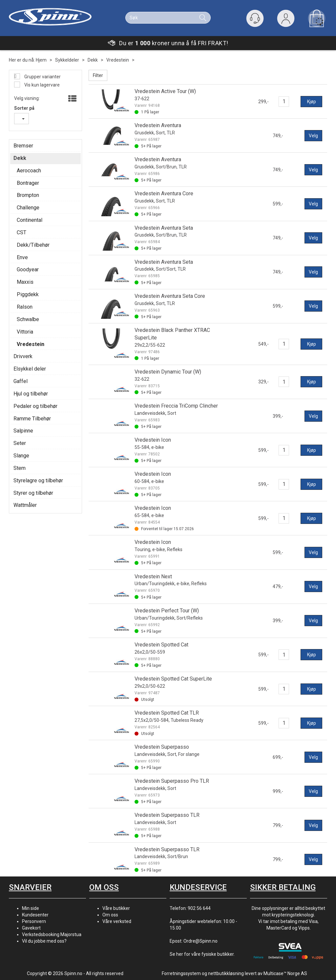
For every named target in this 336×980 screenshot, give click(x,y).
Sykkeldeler (67, 60)
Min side (31, 908)
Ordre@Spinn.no (200, 941)
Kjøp (312, 102)
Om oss (110, 915)
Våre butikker (116, 908)
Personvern (34, 921)
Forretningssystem (181, 973)
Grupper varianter (42, 77)
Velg (313, 136)
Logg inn (286, 20)
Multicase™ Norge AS (285, 973)
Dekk (93, 60)
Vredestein (118, 60)
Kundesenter (35, 915)
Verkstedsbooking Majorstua (52, 934)
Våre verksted (117, 921)
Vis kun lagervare (42, 85)
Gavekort (31, 928)
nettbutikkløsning (226, 973)
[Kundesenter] (255, 18)
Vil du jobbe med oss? (44, 941)
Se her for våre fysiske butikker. (202, 954)
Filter (98, 75)
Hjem (41, 60)
